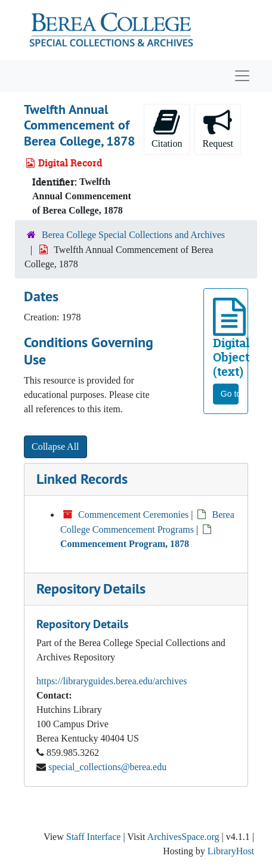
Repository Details (91, 589)
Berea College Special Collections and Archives (133, 235)
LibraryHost (231, 851)
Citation (167, 128)
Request (218, 128)
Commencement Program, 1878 (125, 544)
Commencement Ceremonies (133, 515)
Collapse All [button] (55, 447)
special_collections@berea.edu (107, 767)
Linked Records (82, 479)
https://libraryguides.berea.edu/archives (112, 681)
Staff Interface (94, 837)
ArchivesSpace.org (183, 837)
